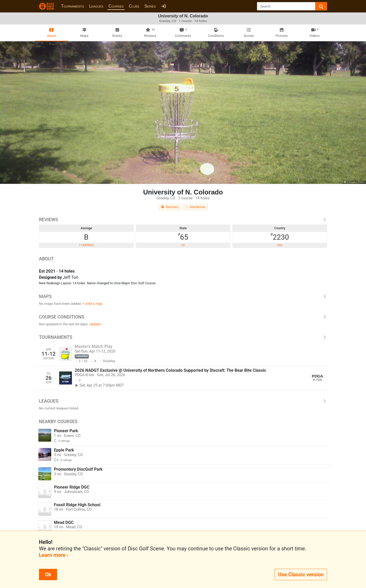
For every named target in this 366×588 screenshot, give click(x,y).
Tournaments (72, 6)
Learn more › (54, 555)
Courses (116, 6)
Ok (48, 575)
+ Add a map (92, 303)
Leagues (96, 6)
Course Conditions (183, 317)
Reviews (183, 220)
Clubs (134, 6)
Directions (170, 207)
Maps (183, 296)
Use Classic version (301, 575)
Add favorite (195, 207)
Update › (96, 324)
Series (150, 6)
